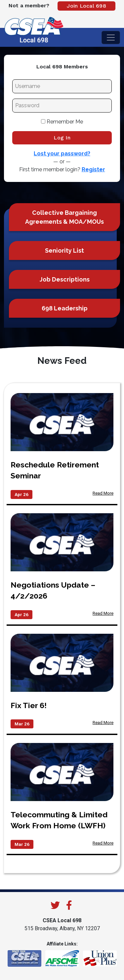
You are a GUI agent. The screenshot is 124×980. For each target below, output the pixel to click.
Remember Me (62, 122)
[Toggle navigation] (111, 38)
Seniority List (64, 250)
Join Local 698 (86, 6)
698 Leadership (65, 308)
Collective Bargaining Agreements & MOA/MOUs (64, 217)
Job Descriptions (65, 279)
